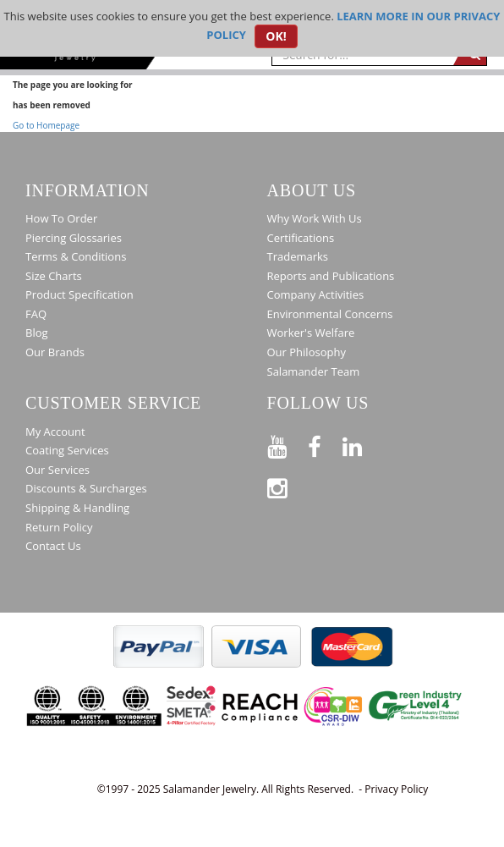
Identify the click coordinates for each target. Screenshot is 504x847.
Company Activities (316, 294)
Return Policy (59, 527)
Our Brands (55, 352)
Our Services (58, 470)
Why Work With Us (315, 218)
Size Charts (54, 276)
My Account (55, 432)
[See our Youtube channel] (288, 444)
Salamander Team (314, 371)
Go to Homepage (46, 125)
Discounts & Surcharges (86, 488)
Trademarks (298, 256)
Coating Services (67, 450)
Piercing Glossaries (74, 238)
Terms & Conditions (76, 256)
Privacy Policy (396, 789)
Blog (37, 333)
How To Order (61, 218)
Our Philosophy (307, 352)
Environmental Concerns (330, 314)
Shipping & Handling (77, 508)
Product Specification (79, 294)
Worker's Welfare (311, 333)
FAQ (36, 314)
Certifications (301, 238)
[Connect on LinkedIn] (363, 444)
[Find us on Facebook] (325, 444)
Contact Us (53, 546)
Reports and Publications (331, 276)
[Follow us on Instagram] (288, 485)
